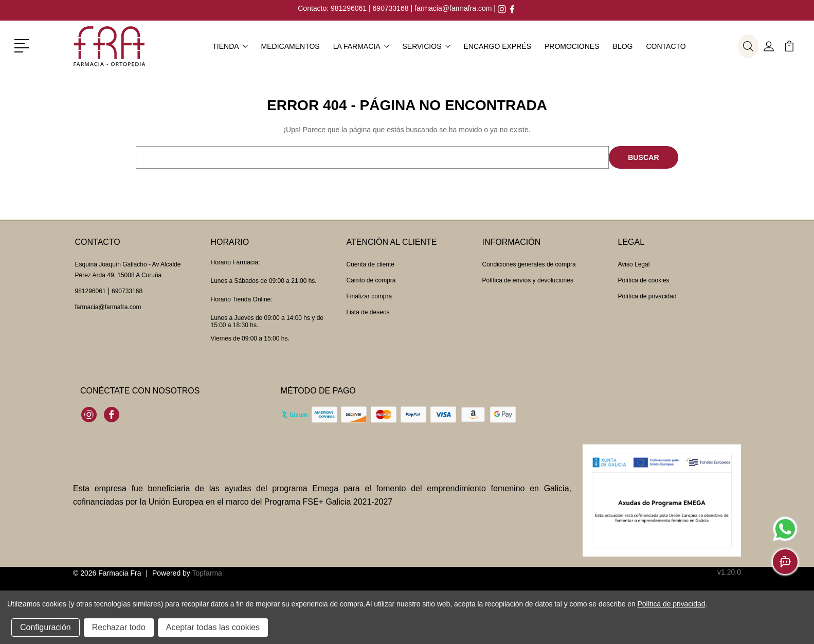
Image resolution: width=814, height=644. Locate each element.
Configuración (46, 627)
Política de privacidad (647, 296)
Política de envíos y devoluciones (528, 280)
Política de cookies (644, 280)
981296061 (350, 8)
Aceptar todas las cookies (213, 627)
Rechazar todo (119, 627)
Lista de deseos (368, 312)
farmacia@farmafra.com (453, 8)
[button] (23, 45)
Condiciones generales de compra (529, 264)
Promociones (572, 46)
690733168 (391, 8)
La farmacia (361, 46)
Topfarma (207, 573)
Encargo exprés (498, 46)
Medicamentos (291, 46)
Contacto (666, 46)
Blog (623, 46)
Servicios (427, 46)
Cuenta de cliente (370, 264)
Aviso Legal (634, 264)
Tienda (230, 46)
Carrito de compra (371, 280)
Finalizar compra (369, 296)
